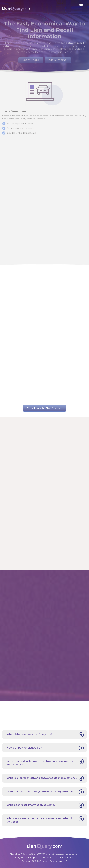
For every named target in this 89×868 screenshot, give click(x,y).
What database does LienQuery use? (29, 734)
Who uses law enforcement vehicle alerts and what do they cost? (40, 820)
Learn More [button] (31, 59)
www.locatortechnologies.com (60, 857)
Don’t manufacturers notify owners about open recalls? (41, 792)
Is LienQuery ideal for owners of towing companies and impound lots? (41, 763)
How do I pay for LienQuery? (24, 748)
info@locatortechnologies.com (64, 854)
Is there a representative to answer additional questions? (42, 778)
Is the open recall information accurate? (31, 805)
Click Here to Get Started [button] (44, 408)
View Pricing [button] (58, 59)
